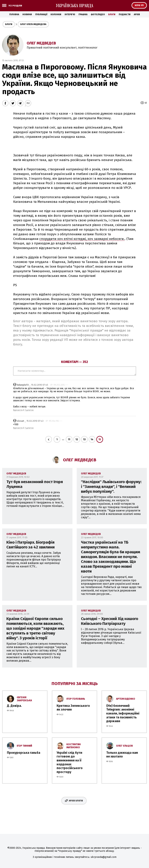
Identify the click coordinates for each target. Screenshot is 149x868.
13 (84, 439)
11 (69, 439)
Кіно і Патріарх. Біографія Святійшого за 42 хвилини (31, 545)
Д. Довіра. (14, 706)
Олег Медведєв (41, 43)
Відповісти (18, 410)
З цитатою (29, 410)
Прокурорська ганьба (24, 753)
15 (100, 439)
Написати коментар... (75, 371)
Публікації (41, 14)
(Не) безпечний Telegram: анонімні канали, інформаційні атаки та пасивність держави (123, 713)
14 (92, 439)
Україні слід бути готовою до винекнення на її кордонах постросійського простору (70, 762)
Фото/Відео (98, 14)
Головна (14, 14)
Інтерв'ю (70, 14)
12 (77, 439)
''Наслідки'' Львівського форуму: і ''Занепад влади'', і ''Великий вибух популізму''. (111, 487)
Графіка (83, 14)
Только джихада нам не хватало (122, 755)
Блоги (112, 14)
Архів (137, 14)
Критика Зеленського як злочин (73, 708)
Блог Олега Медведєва (33, 24)
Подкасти (125, 14)
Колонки (56, 14)
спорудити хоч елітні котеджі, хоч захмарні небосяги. (82, 239)
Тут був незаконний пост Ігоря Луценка (35, 484)
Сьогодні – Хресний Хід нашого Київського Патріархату (110, 621)
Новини (27, 14)
